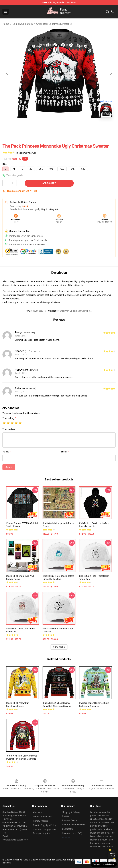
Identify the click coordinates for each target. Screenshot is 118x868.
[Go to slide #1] (51, 126)
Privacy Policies (40, 821)
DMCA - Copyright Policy (45, 825)
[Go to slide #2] (67, 126)
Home (6, 24)
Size (5, 164)
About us (37, 812)
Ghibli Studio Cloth (23, 24)
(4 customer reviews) (26, 153)
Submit (9, 467)
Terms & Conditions (42, 817)
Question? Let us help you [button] (104, 864)
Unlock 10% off (112, 855)
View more (59, 647)
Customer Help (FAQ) (72, 833)
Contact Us (67, 829)
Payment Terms (70, 820)
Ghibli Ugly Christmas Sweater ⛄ (54, 24)
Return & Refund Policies (74, 825)
